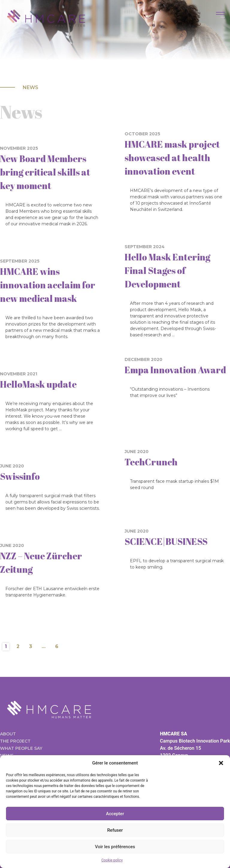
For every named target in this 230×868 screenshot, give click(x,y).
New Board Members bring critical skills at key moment (45, 172)
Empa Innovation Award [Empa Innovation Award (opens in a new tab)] (175, 370)
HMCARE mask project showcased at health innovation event (172, 158)
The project (15, 741)
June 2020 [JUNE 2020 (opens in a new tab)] (12, 466)
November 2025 (19, 148)
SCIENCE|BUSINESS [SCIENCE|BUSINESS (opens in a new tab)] (166, 541)
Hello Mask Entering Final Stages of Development (167, 270)
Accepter (115, 814)
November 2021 (19, 374)
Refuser (115, 830)
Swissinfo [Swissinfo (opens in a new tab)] (20, 476)
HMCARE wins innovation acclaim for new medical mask (48, 285)
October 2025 (142, 134)
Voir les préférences (115, 847)
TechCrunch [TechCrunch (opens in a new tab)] (151, 462)
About (8, 734)
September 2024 (145, 247)
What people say (21, 748)
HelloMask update (38, 384)
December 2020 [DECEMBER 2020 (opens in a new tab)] (143, 359)
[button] (221, 763)
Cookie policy (112, 860)
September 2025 (20, 261)
